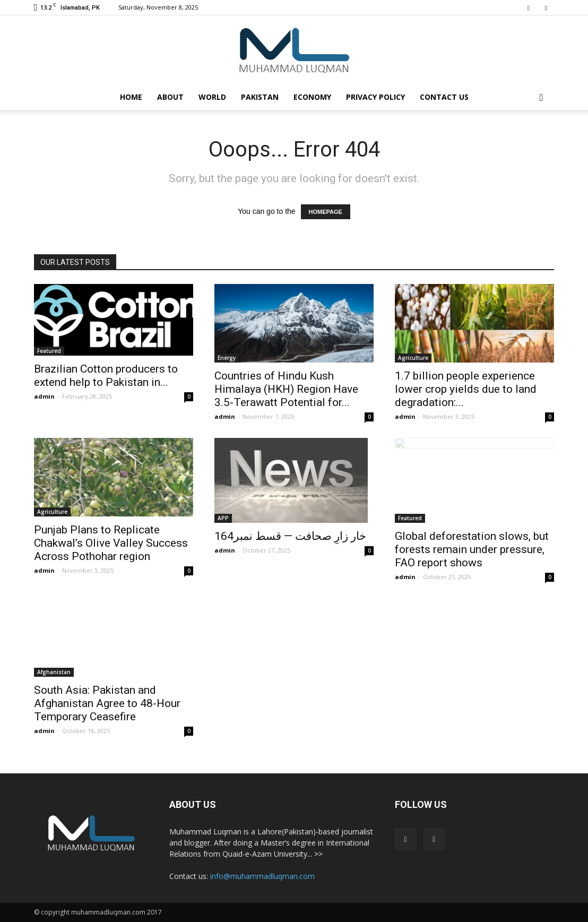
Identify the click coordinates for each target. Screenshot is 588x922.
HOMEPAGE (326, 212)
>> (318, 854)
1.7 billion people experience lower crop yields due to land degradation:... (466, 389)
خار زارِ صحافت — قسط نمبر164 (290, 536)
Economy (312, 97)
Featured (49, 351)
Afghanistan (54, 672)
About (170, 97)
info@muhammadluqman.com (262, 876)
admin (44, 396)
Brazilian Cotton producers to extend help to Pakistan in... (106, 376)
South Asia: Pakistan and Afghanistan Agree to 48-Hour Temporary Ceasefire (107, 703)
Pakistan (260, 97)
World (212, 97)
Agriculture (413, 358)
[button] (541, 97)
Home (131, 97)
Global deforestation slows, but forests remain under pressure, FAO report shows (472, 549)
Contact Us (444, 97)
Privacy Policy (375, 97)
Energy (227, 358)
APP (223, 518)
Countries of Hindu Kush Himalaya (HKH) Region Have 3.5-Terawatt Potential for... (286, 389)
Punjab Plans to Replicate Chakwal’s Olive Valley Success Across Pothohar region (111, 543)
